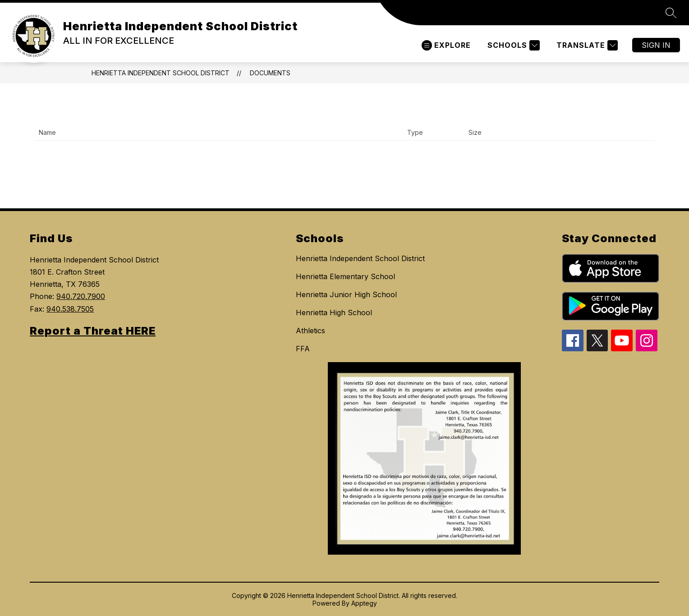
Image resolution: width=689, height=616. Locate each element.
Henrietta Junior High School (346, 294)
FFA (303, 349)
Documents (270, 73)
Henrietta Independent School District (161, 73)
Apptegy (364, 603)
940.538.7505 (70, 309)
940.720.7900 (81, 296)
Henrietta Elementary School (345, 276)
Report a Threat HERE (93, 331)
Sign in (656, 45)
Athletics (310, 331)
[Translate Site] (586, 45)
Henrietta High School (334, 313)
